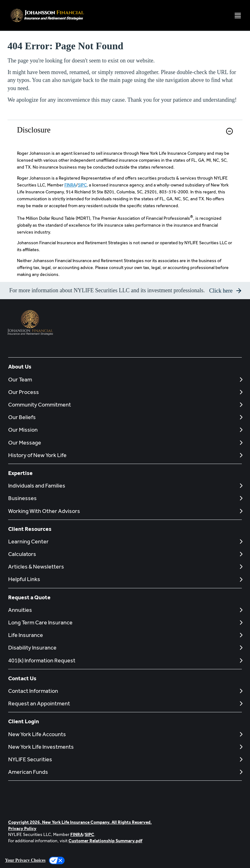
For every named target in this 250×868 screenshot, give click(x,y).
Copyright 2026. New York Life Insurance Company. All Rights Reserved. (80, 822)
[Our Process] (125, 392)
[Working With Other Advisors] (125, 511)
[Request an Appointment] (125, 703)
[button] (229, 131)
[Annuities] (125, 610)
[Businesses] (125, 498)
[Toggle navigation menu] (238, 16)
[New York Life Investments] (125, 747)
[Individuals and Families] (125, 485)
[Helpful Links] (125, 579)
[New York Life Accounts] (125, 734)
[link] (125, 135)
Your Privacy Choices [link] (25, 860)
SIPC (82, 185)
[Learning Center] (125, 541)
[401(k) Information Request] (125, 660)
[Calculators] (125, 554)
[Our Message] (125, 442)
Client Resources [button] (30, 529)
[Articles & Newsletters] (125, 566)
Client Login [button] (24, 721)
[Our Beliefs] (125, 417)
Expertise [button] (20, 473)
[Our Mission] (125, 430)
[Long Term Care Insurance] (125, 622)
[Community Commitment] (125, 404)
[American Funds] (125, 772)
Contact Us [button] (22, 678)
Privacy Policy (22, 828)
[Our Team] (125, 379)
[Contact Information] (125, 691)
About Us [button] (20, 367)
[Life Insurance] (125, 635)
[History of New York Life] (125, 455)
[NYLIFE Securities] (125, 759)
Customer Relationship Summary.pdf (105, 841)
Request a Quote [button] (29, 597)
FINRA (70, 185)
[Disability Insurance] (125, 647)
